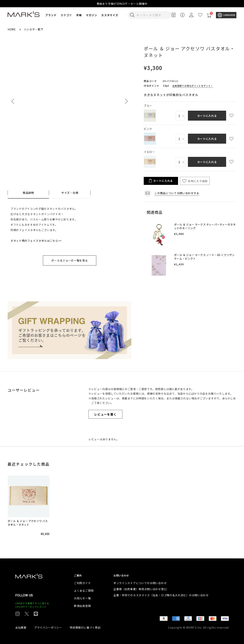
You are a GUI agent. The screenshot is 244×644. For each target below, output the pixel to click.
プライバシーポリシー (48, 627)
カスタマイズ (110, 15)
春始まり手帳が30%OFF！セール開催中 (122, 4)
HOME (12, 29)
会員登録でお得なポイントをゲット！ (193, 86)
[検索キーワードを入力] (152, 15)
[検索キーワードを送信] (132, 15)
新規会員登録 (82, 606)
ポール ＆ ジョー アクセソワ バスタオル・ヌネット (28, 523)
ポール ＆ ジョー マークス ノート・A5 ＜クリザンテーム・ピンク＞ (204, 257)
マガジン (91, 15)
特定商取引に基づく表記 (85, 627)
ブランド (51, 15)
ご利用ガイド (82, 583)
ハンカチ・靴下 (34, 29)
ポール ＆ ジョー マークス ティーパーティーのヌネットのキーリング (205, 226)
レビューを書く (105, 414)
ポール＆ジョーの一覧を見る (69, 260)
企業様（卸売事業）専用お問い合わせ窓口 (140, 589)
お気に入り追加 (198, 181)
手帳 (79, 15)
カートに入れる (207, 116)
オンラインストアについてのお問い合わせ (140, 583)
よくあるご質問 (84, 591)
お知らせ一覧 (82, 598)
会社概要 (21, 627)
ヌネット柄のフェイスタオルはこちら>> (36, 241)
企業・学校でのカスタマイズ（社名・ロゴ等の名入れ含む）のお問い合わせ (161, 595)
